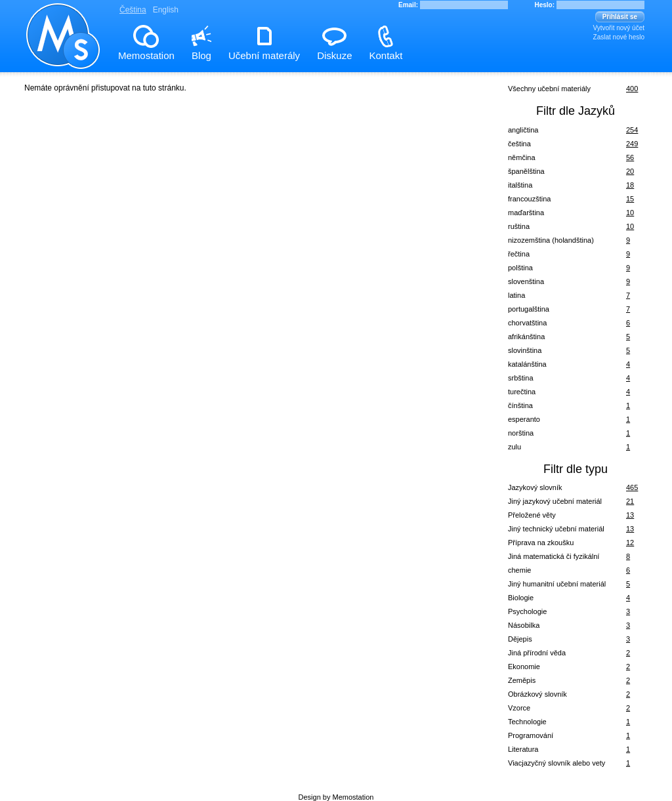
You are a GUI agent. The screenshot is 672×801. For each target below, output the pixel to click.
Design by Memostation (336, 797)
